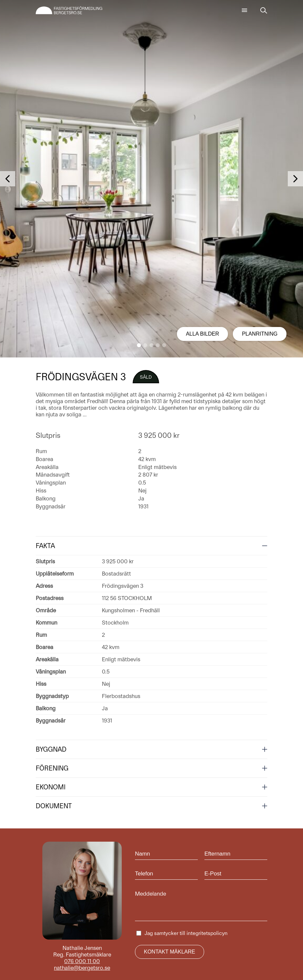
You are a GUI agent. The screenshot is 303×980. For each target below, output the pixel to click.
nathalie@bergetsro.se (82, 968)
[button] (139, 345)
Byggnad (51, 749)
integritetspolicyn (207, 933)
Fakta (45, 546)
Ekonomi (51, 787)
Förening (52, 768)
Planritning (260, 334)
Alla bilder (203, 334)
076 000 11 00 (82, 961)
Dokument (54, 806)
